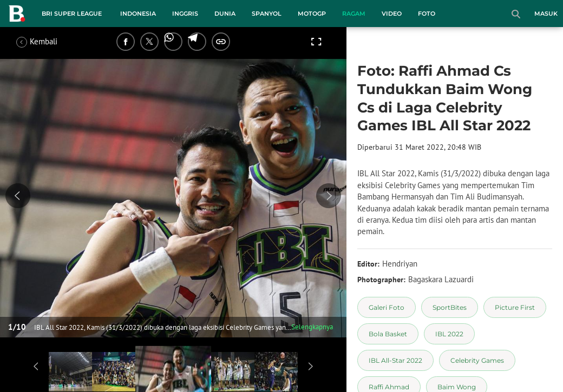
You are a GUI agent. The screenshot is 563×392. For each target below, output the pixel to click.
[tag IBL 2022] (449, 334)
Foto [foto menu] (427, 14)
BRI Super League (72, 14)
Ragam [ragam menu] (354, 14)
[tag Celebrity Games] (477, 360)
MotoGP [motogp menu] (312, 14)
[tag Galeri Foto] (387, 307)
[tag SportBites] (450, 307)
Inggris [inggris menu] (185, 14)
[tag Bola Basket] (388, 334)
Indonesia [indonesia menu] (138, 14)
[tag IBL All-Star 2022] (395, 360)
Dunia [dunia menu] (225, 14)
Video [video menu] (392, 14)
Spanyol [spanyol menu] (267, 14)
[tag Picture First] (515, 307)
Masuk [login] (546, 14)
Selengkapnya (312, 327)
